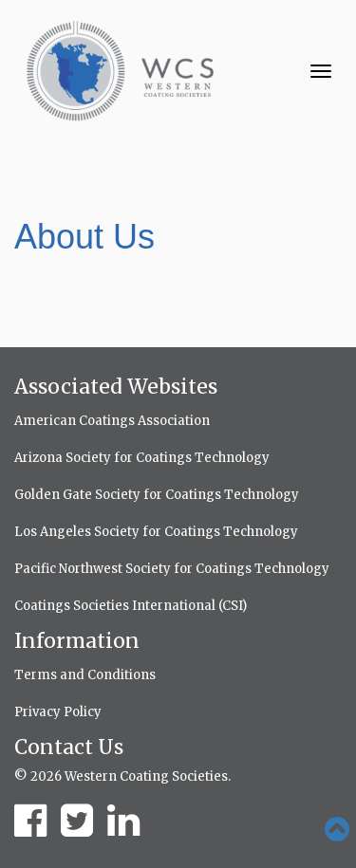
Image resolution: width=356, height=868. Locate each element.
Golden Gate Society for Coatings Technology (157, 495)
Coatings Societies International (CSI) (131, 606)
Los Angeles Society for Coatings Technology (156, 532)
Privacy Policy (58, 712)
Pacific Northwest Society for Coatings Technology (172, 569)
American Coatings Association (112, 421)
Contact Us (69, 747)
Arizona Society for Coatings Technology (142, 458)
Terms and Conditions (85, 675)
